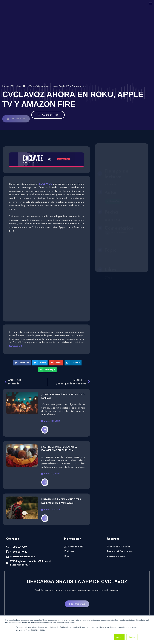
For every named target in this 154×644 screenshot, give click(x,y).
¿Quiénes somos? (74, 546)
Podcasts (69, 550)
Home (5, 86)
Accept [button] (119, 637)
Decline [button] (132, 637)
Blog (18, 86)
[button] (23, 362)
